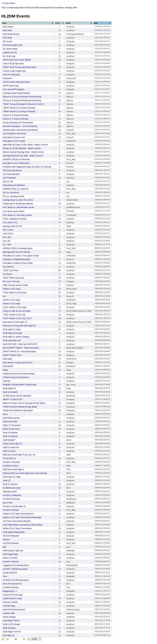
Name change (9, 617)
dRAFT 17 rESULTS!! (13, 399)
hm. (5, 296)
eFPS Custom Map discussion (17, 82)
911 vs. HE (8, 181)
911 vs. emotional (11, 193)
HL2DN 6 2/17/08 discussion (16, 580)
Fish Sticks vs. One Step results (17, 215)
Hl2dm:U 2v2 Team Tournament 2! (18, 514)
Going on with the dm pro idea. (17, 311)
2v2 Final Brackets (11, 174)
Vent (5, 576)
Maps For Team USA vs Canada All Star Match (24, 403)
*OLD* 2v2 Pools (11, 270)
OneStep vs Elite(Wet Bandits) (17, 259)
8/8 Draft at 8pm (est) (13, 45)
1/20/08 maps (9, 606)
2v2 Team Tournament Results (17, 521)
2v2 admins (8, 267)
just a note (8, 503)
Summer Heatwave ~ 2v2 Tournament (20, 126)
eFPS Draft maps (11, 86)
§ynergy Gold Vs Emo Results (17, 252)
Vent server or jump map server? (18, 363)
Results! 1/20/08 (10, 602)
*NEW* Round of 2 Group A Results (19, 108)
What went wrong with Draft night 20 (19, 326)
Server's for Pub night (13, 595)
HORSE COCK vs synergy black (18, 248)
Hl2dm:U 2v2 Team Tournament (17, 528)
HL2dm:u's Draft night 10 (14, 506)
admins (6, 539)
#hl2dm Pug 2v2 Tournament (16, 377)
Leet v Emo (8, 234)
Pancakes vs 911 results (14, 141)
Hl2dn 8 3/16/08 (10, 558)
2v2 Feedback (9, 178)
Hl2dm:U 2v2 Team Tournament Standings (22, 517)
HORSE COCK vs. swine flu (16, 189)
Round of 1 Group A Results (16, 119)
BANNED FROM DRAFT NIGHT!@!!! (20, 385)
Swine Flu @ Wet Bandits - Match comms (22, 148)
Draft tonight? (9, 440)
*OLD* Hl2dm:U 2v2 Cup (14, 315)
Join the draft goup (11, 75)
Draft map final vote (12, 340)
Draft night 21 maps (12, 329)
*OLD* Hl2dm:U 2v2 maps (15, 307)
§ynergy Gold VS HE (12, 226)
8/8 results (8, 41)
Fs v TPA (7, 245)
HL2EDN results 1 (11, 466)
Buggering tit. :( (10, 591)
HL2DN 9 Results (11, 510)
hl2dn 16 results (10, 422)
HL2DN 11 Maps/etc (12, 495)
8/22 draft (7, 30)
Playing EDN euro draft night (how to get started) (25, 473)
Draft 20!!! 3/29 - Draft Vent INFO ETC (20, 344)
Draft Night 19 (9, 388)
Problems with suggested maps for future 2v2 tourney (27, 167)
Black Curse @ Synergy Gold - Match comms (23, 152)
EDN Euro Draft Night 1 (14, 469)
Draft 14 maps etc (11, 447)
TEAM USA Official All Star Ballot (18, 410)
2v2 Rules (7, 274)
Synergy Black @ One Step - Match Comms (23, 156)
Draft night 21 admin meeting (16, 337)
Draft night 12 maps (12, 477)
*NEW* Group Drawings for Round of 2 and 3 (23, 104)
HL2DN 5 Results (11, 587)
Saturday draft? (10, 492)
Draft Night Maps (11, 554)
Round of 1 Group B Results (16, 115)
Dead (5, 370)
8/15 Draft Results (11, 34)
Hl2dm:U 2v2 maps (12, 289)
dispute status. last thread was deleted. (21, 130)
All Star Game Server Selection (17, 396)
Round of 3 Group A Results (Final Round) (22, 100)
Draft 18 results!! (10, 392)
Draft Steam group (11, 418)
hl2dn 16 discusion (11, 429)
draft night (7, 359)
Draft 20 (7, 381)
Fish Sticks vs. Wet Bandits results (18, 207)
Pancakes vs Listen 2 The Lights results (21, 256)
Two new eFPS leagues (14, 89)
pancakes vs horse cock (14, 137)
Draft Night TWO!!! (11, 621)
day (5, 547)
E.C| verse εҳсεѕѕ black (14, 211)
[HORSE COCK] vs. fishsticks (16, 159)
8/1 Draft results (10, 49)
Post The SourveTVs (12, 584)
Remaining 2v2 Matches (14, 185)
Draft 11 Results (10, 484)
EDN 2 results (9, 451)
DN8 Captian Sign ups (13, 551)
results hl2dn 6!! (10, 573)
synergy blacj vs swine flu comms (18, 200)
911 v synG (8, 230)
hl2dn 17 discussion (12, 425)
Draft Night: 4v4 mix (12, 632)
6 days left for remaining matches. (18, 204)
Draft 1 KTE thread (11, 624)
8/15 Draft (7, 38)
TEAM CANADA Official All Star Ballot (20, 407)
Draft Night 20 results (12, 333)
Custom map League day (14, 71)
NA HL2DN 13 (9, 458)
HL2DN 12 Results (11, 462)
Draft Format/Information (14, 610)
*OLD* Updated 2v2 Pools (15, 219)
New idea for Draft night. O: (15, 322)
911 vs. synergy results (13, 196)
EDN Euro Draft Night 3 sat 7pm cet (19, 455)
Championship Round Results (16, 93)
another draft (9, 613)
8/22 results (8, 27)
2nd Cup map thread (12, 170)
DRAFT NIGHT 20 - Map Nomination (20, 351)
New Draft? (8, 366)
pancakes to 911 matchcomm (16, 163)
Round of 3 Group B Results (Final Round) (22, 97)
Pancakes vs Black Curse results (18, 263)
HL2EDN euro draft (12, 488)
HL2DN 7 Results (11, 562)
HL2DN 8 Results (11, 543)
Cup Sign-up (9, 635)
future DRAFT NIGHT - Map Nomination (21, 348)
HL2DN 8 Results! (11, 536)
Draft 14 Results (10, 436)
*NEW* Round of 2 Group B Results (19, 111)
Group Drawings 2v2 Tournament (18, 122)
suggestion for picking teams (16, 565)
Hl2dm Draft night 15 (12, 444)
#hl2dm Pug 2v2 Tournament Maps (19, 374)
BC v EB (7, 237)
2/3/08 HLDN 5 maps (12, 598)
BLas (5, 414)
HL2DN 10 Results (11, 499)
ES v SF (7, 241)
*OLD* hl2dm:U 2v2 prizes (15, 293)
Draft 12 (7, 481)
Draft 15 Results (10, 433)
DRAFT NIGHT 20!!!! (12, 355)
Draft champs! (9, 628)
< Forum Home (8, 3)
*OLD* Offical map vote (13, 278)
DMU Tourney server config (15, 285)
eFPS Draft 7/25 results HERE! (17, 60)
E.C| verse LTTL (10, 222)
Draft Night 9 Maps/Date (14, 532)
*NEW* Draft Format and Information (19, 67)
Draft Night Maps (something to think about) (23, 525)
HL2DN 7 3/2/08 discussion (15, 569)
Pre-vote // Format (11, 281)
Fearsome (8, 78)
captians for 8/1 (10, 52)
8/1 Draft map (9, 56)
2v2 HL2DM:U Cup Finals (14, 134)
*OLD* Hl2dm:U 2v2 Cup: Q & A (17, 318)
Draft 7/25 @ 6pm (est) (13, 64)
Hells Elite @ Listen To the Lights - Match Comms (25, 145)
